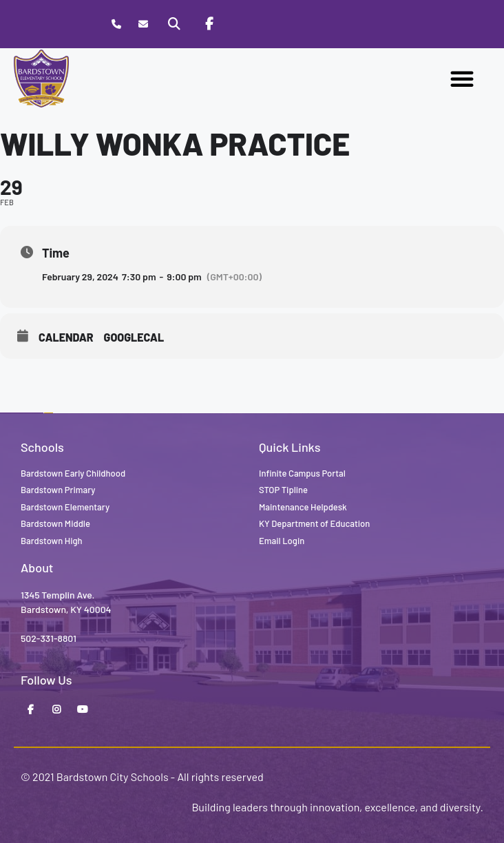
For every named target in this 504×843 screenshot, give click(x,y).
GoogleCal (134, 337)
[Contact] (143, 24)
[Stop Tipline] (243, 24)
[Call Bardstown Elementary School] (116, 24)
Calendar (66, 337)
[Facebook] (209, 24)
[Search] (174, 24)
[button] (462, 79)
